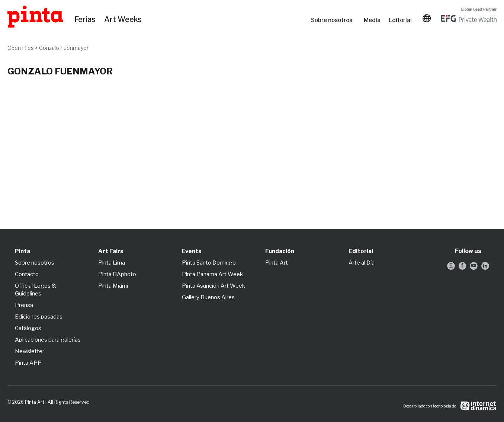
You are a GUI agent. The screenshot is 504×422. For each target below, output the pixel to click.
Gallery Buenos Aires (208, 297)
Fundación (280, 251)
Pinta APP (28, 363)
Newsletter (30, 351)
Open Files (21, 48)
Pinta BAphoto (117, 274)
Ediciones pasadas (39, 317)
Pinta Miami (113, 286)
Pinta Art (277, 263)
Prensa (24, 305)
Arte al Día (362, 263)
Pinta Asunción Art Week (214, 286)
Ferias (86, 20)
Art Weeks (124, 20)
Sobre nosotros (334, 20)
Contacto (27, 274)
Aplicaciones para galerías (48, 340)
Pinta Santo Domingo (209, 263)
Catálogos (28, 328)
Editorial (401, 20)
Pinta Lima (112, 263)
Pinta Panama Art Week (212, 274)
